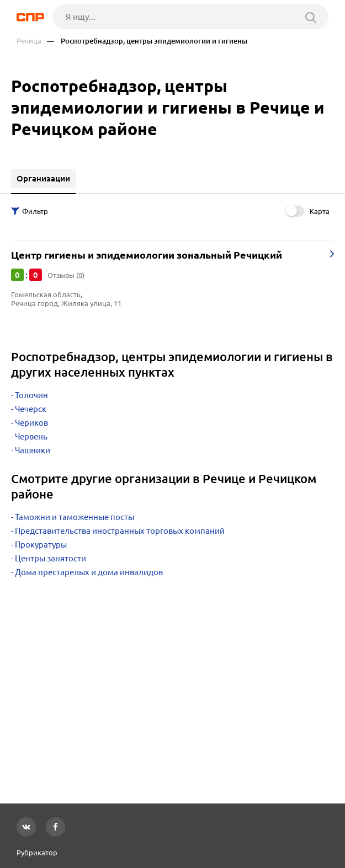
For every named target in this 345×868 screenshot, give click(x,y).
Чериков (31, 423)
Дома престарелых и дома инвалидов (89, 572)
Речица (29, 41)
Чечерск (31, 409)
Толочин (31, 395)
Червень (31, 436)
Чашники (33, 450)
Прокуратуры (41, 545)
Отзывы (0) (66, 275)
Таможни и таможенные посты (75, 517)
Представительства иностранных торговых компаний (120, 531)
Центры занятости (51, 558)
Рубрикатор (37, 853)
